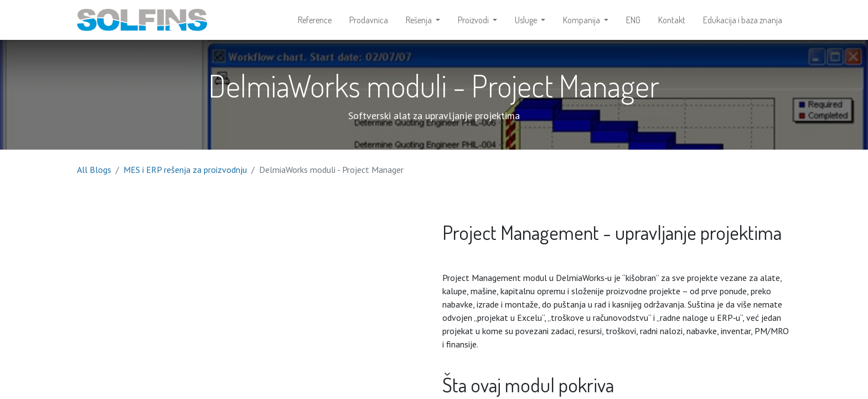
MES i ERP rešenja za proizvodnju (185, 170)
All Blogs (94, 170)
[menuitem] (315, 20)
